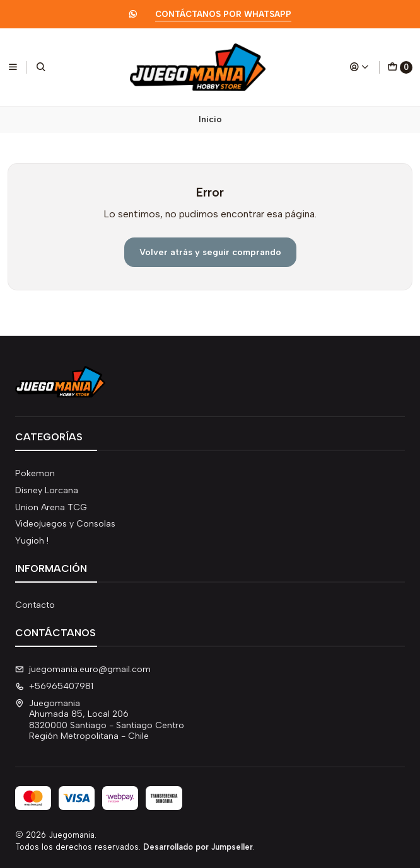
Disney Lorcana (47, 490)
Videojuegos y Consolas (65, 524)
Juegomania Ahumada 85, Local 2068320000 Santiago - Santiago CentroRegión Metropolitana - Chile (100, 720)
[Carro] (400, 67)
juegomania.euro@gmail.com (83, 669)
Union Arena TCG (51, 507)
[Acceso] (359, 67)
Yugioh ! (32, 541)
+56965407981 (54, 686)
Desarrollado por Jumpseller (198, 847)
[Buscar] (41, 67)
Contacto (35, 605)
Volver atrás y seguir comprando (210, 252)
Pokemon (35, 473)
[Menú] (13, 67)
